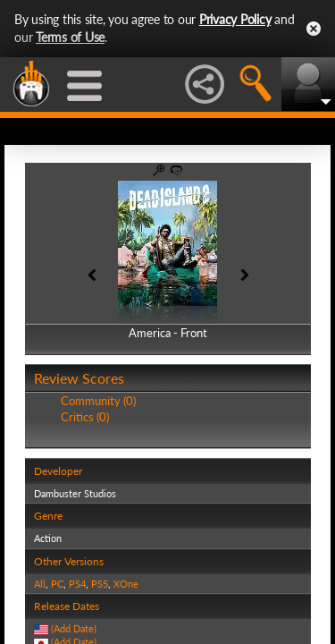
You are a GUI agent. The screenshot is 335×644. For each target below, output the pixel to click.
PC (57, 584)
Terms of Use (70, 37)
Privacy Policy (235, 19)
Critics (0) (85, 417)
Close (314, 29)
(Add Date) (74, 628)
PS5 (100, 584)
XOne (126, 584)
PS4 (77, 584)
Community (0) (98, 401)
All (40, 584)
